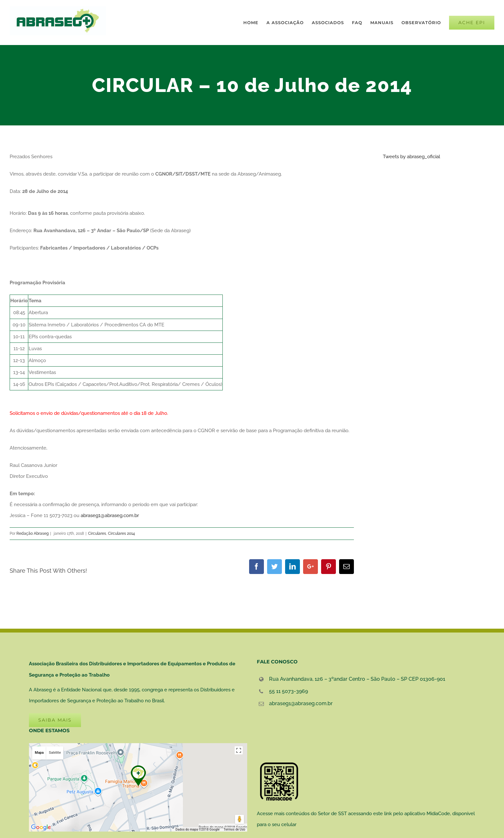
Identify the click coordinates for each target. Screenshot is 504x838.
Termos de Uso (234, 829)
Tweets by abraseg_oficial (411, 157)
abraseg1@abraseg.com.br (110, 515)
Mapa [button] (39, 753)
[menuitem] (255, 23)
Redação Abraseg (32, 533)
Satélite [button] (55, 753)
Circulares (97, 533)
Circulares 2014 (122, 533)
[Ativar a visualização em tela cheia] (239, 750)
